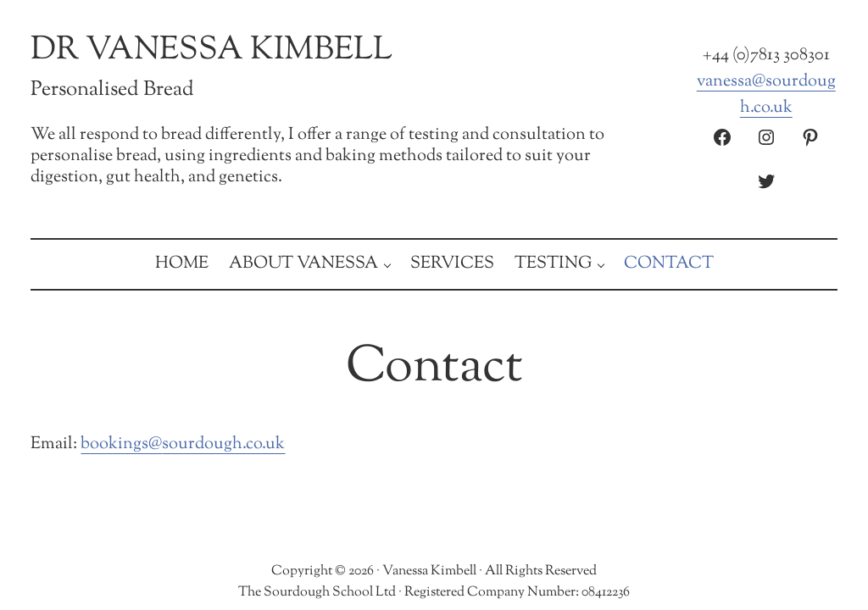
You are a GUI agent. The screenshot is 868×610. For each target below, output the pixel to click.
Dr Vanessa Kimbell (211, 50)
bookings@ (121, 444)
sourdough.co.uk (223, 444)
